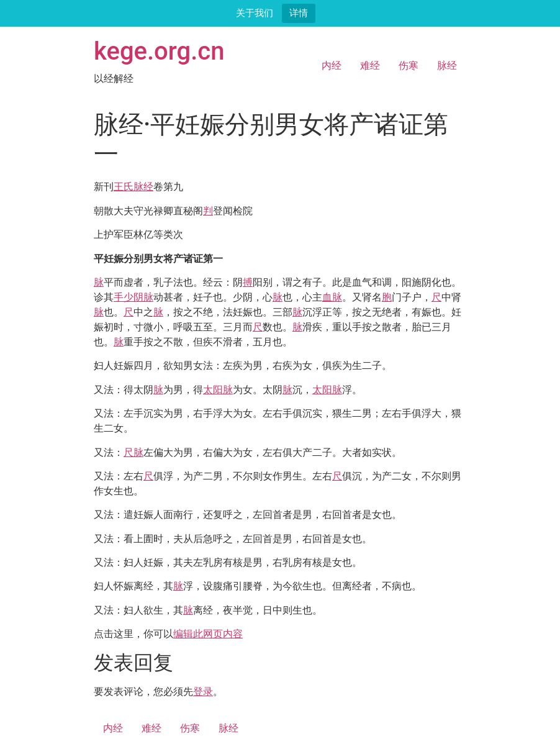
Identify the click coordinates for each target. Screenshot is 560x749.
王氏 (124, 187)
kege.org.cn (159, 51)
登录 (203, 692)
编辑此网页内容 (208, 634)
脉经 (447, 66)
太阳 (213, 390)
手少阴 (129, 297)
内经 (332, 66)
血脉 (332, 297)
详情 (299, 13)
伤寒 (409, 66)
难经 (370, 66)
